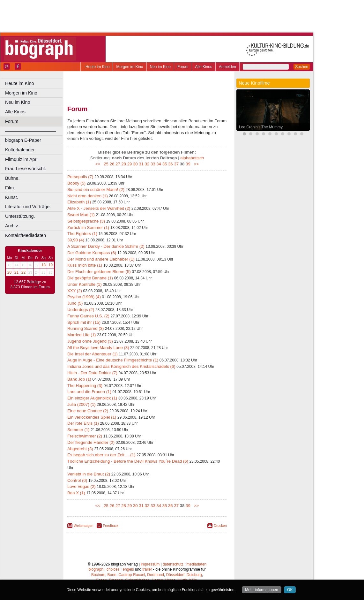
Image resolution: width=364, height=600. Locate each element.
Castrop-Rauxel (132, 575)
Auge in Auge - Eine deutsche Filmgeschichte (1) (113, 360)
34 (159, 164)
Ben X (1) (76, 493)
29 (130, 164)
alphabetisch (192, 158)
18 (44, 265)
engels (128, 569)
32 (147, 164)
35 (165, 164)
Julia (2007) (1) (82, 404)
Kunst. (12, 197)
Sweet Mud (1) (81, 215)
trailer (147, 569)
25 (106, 164)
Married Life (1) (82, 335)
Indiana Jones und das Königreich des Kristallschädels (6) (121, 366)
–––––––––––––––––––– (31, 131)
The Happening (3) (85, 386)
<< (99, 164)
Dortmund (156, 575)
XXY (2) (75, 291)
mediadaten (197, 564)
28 (124, 164)
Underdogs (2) (81, 310)
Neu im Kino (160, 67)
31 (141, 164)
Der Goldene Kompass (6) (92, 253)
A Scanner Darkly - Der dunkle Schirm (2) (106, 246)
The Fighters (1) (82, 234)
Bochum (98, 575)
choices (113, 569)
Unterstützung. (20, 216)
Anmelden (227, 67)
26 (112, 164)
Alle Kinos (204, 67)
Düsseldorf (175, 575)
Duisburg (194, 575)
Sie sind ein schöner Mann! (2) (96, 190)
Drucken (220, 526)
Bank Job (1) (79, 379)
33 (153, 164)
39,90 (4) (76, 240)
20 (9, 272)
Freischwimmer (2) (85, 436)
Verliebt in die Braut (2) (89, 474)
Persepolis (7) (80, 177)
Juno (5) (75, 303)
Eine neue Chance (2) (88, 411)
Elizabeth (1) (79, 202)
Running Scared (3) (85, 328)
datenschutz (173, 564)
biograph (96, 569)
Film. (10, 188)
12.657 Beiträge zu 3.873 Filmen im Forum (30, 285)
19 (51, 265)
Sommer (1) (78, 430)
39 (188, 164)
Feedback (111, 526)
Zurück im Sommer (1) (88, 228)
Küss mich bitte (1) (85, 265)
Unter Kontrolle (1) (85, 284)
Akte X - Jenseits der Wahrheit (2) (99, 208)
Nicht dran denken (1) (88, 196)
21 (16, 272)
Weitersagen (84, 526)
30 (135, 164)
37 (176, 164)
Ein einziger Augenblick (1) (92, 398)
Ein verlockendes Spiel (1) (92, 417)
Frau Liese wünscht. (26, 169)
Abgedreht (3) (80, 449)
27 (118, 164)
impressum (150, 564)
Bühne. (12, 178)
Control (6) (77, 480)
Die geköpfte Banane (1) (90, 278)
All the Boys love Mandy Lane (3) (98, 348)
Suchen (302, 67)
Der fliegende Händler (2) (91, 442)
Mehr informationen (261, 590)
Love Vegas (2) (82, 486)
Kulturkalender (20, 150)
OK (290, 590)
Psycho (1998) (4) (84, 297)
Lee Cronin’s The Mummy (261, 127)
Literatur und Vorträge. (28, 207)
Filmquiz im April (22, 159)
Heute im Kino (97, 67)
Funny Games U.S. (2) (88, 316)
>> (195, 164)
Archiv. (12, 226)
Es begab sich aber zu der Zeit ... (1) (101, 455)
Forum (183, 67)
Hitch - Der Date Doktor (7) (92, 373)
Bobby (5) (76, 183)
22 (23, 272)
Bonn (112, 575)
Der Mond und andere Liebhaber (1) (101, 259)
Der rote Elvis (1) (83, 423)
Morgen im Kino (130, 67)
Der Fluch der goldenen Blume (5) (99, 272)
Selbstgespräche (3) (86, 221)
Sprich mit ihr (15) (84, 322)
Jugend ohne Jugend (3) (90, 341)
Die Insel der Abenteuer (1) (93, 354)
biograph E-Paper (23, 140)
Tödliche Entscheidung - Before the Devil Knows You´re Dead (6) (128, 461)
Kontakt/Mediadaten (26, 235)
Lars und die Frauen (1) (89, 392)
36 (171, 164)
